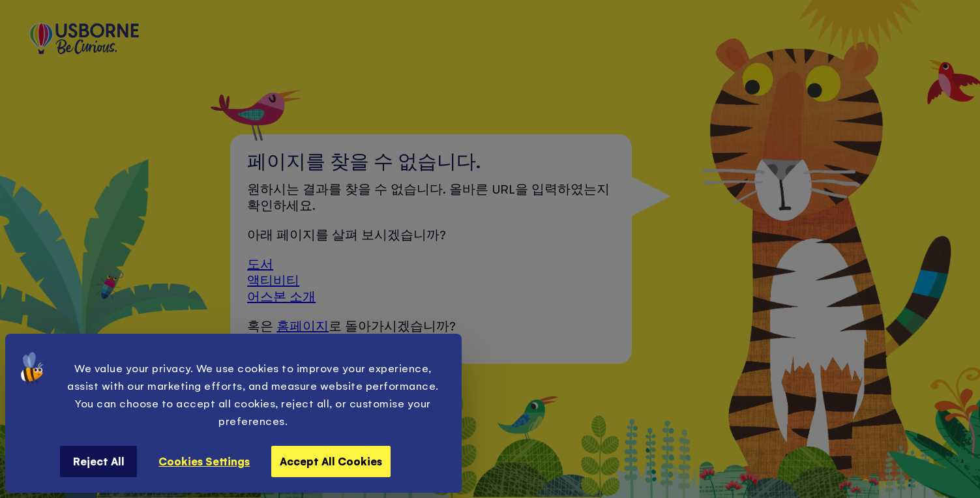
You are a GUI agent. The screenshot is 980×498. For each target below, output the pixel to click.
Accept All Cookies (331, 461)
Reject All (99, 461)
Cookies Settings (204, 461)
